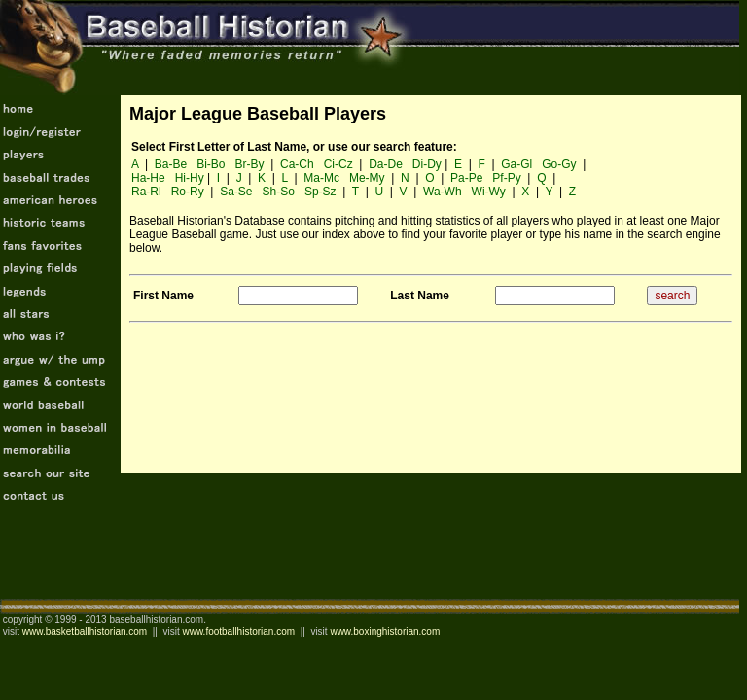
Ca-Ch (297, 164)
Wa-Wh (443, 192)
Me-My (367, 178)
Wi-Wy (489, 192)
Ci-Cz (338, 164)
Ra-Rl (146, 192)
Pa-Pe (466, 178)
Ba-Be (171, 164)
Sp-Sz (320, 192)
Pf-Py (506, 178)
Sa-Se (236, 192)
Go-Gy (559, 164)
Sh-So (279, 192)
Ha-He (148, 178)
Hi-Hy (190, 178)
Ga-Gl (516, 164)
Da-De (386, 164)
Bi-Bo (211, 164)
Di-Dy (427, 164)
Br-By (250, 164)
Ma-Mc (321, 178)
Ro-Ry (188, 192)
